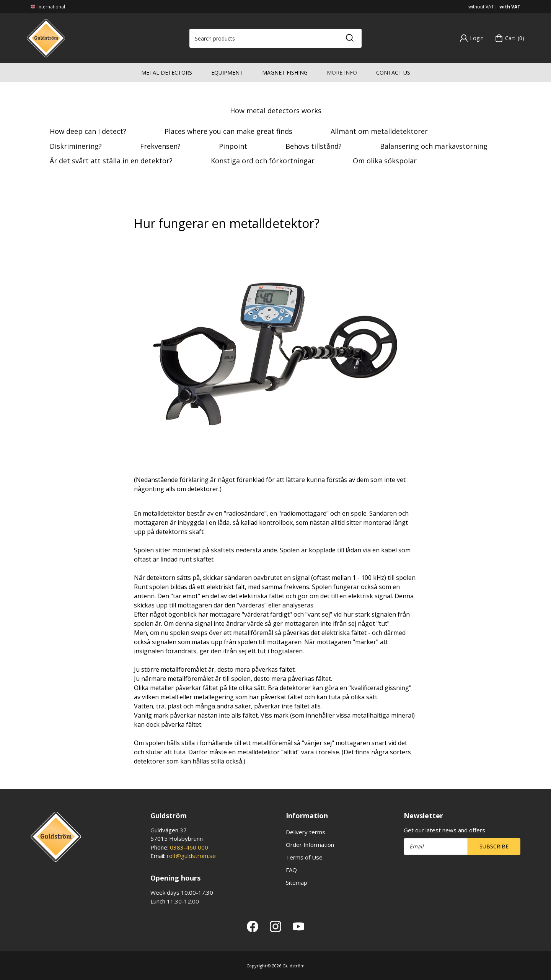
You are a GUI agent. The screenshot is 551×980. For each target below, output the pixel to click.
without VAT (481, 7)
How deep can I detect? (88, 131)
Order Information (310, 845)
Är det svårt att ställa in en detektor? (111, 161)
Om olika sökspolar (385, 161)
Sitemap (297, 882)
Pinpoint (233, 146)
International (51, 7)
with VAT (510, 7)
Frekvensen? (160, 146)
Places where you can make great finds (228, 131)
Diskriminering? (76, 146)
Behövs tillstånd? (314, 146)
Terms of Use (304, 857)
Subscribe (494, 846)
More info (342, 72)
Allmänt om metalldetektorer (379, 131)
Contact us (393, 72)
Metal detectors (167, 72)
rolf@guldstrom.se (191, 856)
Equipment (227, 72)
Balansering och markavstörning (434, 146)
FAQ (291, 870)
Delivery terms (306, 832)
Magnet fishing (285, 72)
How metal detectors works (276, 111)
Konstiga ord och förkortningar (263, 161)
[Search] (349, 38)
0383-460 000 (189, 847)
